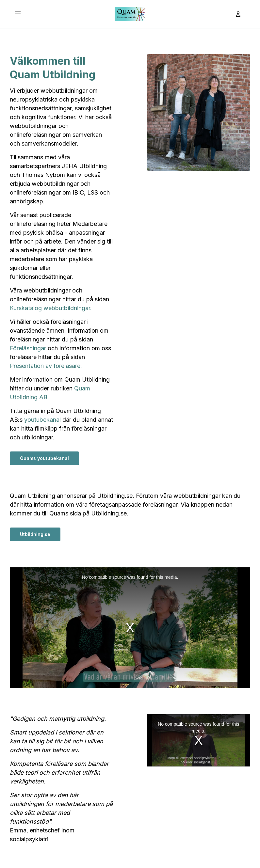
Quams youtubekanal (44, 458)
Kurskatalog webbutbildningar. (51, 308)
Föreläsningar (28, 348)
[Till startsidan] (130, 14)
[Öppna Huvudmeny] (18, 14)
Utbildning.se (35, 534)
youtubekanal (42, 420)
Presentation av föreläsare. (46, 366)
